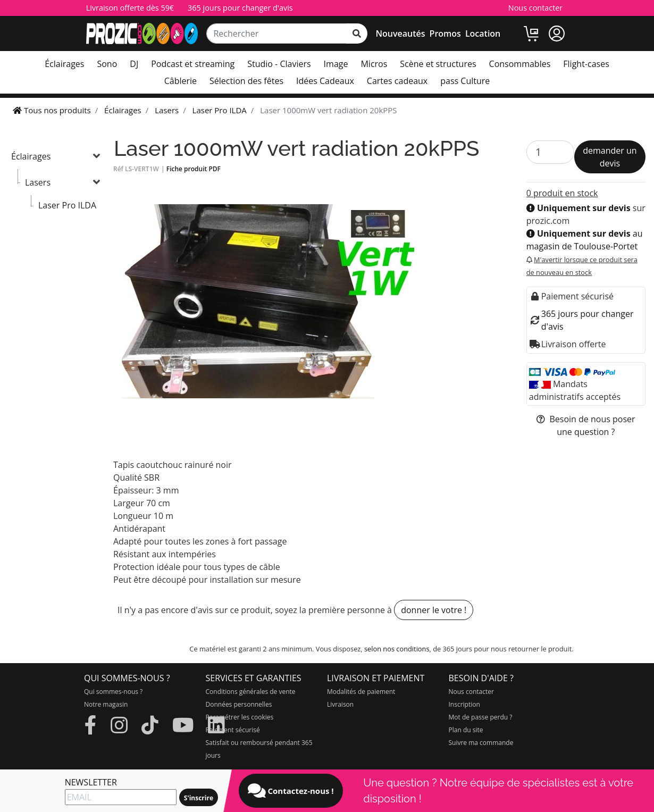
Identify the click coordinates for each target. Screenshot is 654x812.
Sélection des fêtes (246, 81)
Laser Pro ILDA (67, 205)
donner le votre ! (434, 610)
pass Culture (465, 81)
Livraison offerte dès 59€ (130, 8)
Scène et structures (438, 64)
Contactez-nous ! (291, 791)
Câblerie (181, 81)
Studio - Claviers (279, 64)
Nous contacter (535, 8)
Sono (107, 64)
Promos (445, 34)
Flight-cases (586, 64)
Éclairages (64, 64)
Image (336, 64)
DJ (134, 64)
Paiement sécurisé (233, 730)
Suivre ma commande (481, 743)
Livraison (340, 704)
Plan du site (466, 730)
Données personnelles (239, 704)
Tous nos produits (52, 110)
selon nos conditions (397, 649)
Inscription (464, 704)
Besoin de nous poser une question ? (586, 425)
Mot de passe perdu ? (481, 717)
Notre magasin (106, 704)
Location (483, 34)
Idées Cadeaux (325, 81)
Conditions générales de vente (251, 692)
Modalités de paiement (361, 692)
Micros (374, 64)
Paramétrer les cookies (240, 717)
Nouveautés (401, 34)
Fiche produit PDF (194, 169)
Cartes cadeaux (397, 81)
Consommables (520, 64)
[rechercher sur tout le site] (357, 34)
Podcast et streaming (193, 64)
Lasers (38, 182)
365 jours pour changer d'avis (240, 8)
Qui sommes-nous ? (113, 692)
